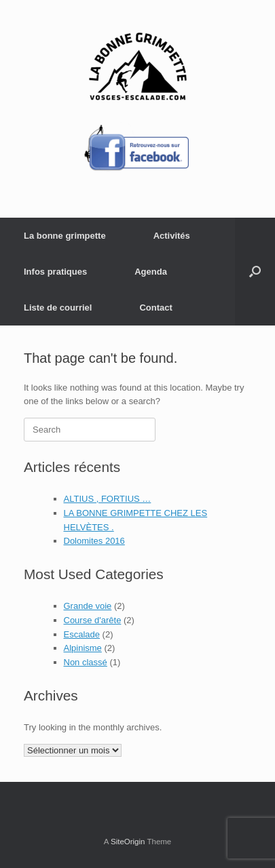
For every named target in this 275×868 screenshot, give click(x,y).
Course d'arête (93, 620)
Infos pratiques (55, 272)
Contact (155, 308)
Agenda (151, 272)
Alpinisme (83, 648)
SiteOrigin (128, 842)
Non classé (86, 662)
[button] (255, 272)
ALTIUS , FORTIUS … (108, 499)
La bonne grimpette (65, 236)
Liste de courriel (58, 308)
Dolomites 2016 (94, 541)
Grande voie (88, 606)
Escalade (82, 634)
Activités (172, 236)
